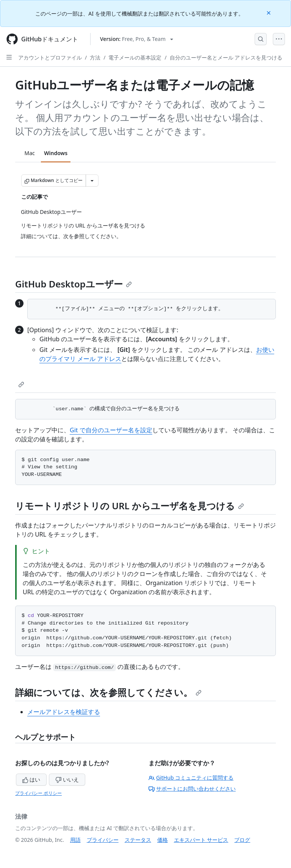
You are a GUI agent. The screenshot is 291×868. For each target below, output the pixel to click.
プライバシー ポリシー (38, 793)
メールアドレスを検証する (64, 712)
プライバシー (103, 840)
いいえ (67, 779)
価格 (163, 840)
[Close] (269, 12)
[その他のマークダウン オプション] (92, 181)
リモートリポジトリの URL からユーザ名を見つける (130, 506)
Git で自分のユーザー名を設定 (111, 430)
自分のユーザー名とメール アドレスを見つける (226, 57)
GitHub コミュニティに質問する (191, 778)
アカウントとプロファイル (50, 57)
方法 (95, 57)
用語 (75, 840)
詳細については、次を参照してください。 (108, 692)
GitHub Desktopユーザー (74, 284)
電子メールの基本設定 (135, 57)
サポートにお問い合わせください (192, 789)
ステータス (138, 840)
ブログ (242, 840)
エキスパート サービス (201, 840)
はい (31, 779)
